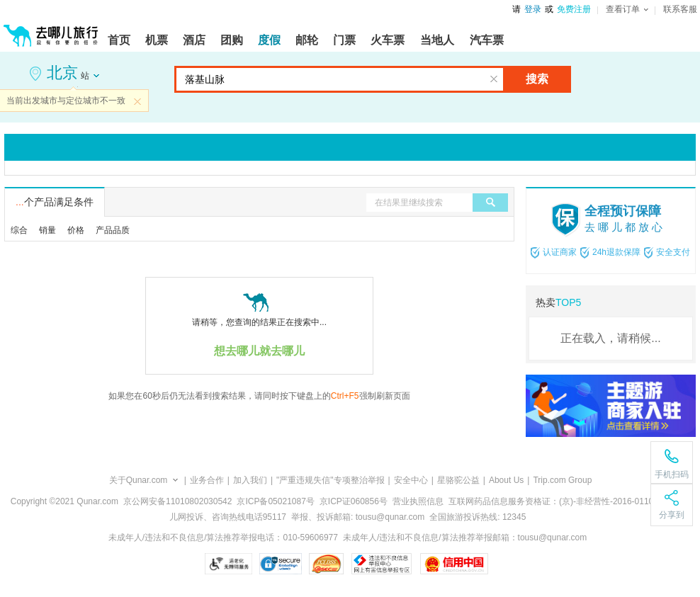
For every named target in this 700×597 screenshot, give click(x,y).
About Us (506, 480)
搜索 (537, 79)
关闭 (137, 101)
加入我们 (250, 480)
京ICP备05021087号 (275, 501)
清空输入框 (494, 79)
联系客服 (680, 9)
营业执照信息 (418, 501)
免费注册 (574, 9)
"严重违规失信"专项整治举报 (331, 480)
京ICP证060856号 (354, 501)
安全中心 (411, 480)
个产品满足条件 (55, 202)
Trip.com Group (562, 480)
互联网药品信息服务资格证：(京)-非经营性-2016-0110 (551, 501)
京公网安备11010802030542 (177, 501)
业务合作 (207, 480)
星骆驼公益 (458, 480)
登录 (533, 9)
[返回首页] (51, 30)
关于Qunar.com (139, 480)
